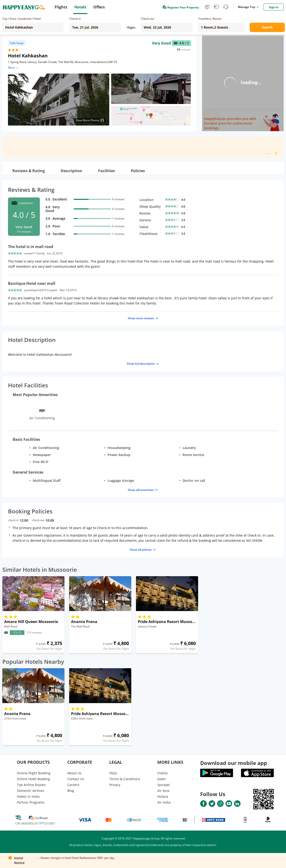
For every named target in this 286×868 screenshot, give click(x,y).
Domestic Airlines (31, 791)
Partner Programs (31, 802)
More (13, 68)
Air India (164, 802)
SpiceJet (164, 785)
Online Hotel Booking (33, 779)
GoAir (162, 779)
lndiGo (162, 773)
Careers (73, 785)
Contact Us (76, 779)
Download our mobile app (234, 763)
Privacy (115, 785)
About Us (74, 773)
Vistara (163, 796)
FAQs (113, 773)
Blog (71, 791)
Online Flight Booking (34, 773)
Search (267, 27)
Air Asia (163, 791)
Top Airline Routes (31, 785)
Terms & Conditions (125, 779)
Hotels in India (28, 796)
